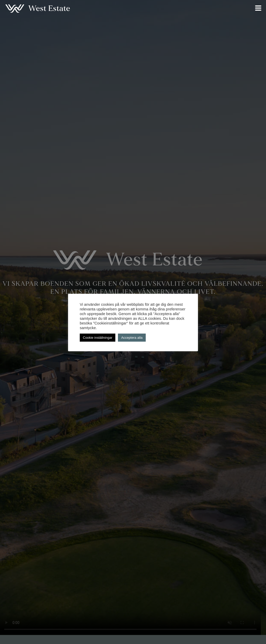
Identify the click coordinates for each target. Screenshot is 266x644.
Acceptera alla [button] (132, 338)
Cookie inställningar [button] (98, 338)
